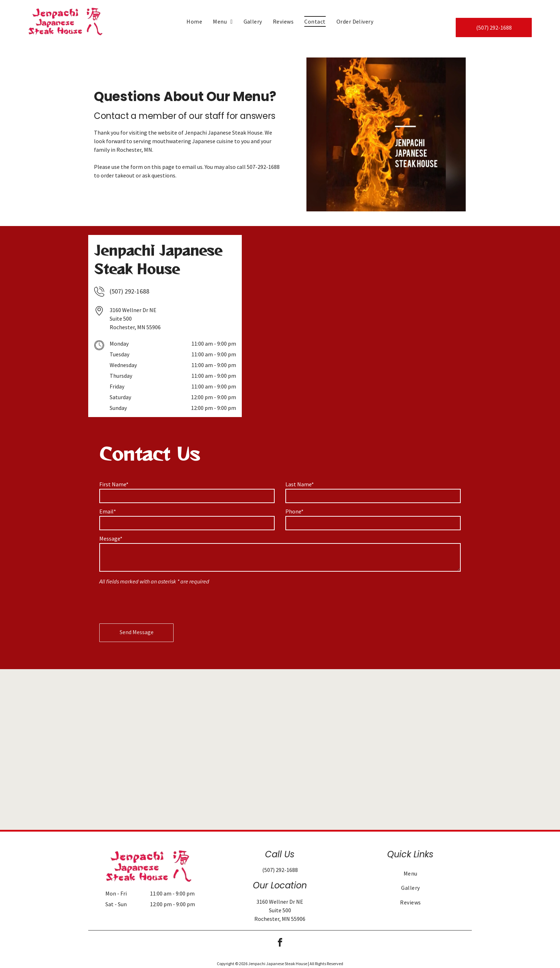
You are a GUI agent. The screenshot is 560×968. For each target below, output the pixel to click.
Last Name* (300, 484)
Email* (108, 511)
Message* (111, 538)
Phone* (294, 511)
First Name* (114, 484)
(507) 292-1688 (129, 291)
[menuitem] (194, 21)
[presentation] (154, 602)
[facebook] (280, 944)
